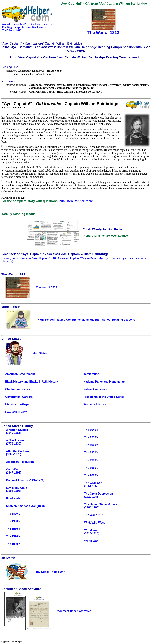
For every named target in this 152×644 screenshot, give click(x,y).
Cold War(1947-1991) (14, 471)
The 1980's (91, 460)
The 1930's (13, 544)
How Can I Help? (16, 412)
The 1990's (91, 468)
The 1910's (13, 529)
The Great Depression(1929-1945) (99, 495)
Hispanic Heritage (17, 404)
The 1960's (91, 445)
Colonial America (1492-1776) (25, 480)
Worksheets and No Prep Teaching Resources (27, 24)
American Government (20, 374)
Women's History (95, 404)
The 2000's (91, 475)
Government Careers (19, 397)
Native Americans (95, 389)
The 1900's (13, 521)
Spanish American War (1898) (25, 506)
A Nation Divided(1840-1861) (17, 431)
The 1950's (91, 437)
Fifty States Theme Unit (50, 572)
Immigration (91, 374)
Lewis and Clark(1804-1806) (17, 489)
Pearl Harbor (14, 498)
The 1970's (91, 453)
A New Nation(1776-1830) (15, 442)
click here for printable (76, 201)
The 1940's (91, 430)
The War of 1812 (95, 515)
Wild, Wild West (95, 523)
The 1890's (13, 514)
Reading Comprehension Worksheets (24, 27)
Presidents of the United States (104, 397)
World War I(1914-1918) (92, 532)
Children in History (18, 389)
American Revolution (20, 462)
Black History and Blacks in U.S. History (32, 382)
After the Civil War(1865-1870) (18, 453)
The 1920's (13, 536)
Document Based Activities (73, 611)
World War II (92, 541)
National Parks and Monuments (104, 382)
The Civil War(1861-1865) (93, 484)
